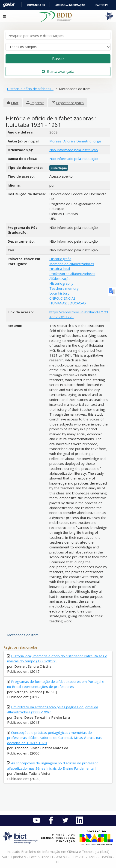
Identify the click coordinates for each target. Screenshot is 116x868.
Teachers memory (64, 288)
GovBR (9, 5)
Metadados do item (23, 635)
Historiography (61, 283)
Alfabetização (60, 278)
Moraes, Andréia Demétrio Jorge (75, 141)
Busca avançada (58, 71)
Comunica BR (36, 5)
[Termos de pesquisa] (58, 36)
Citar (15, 103)
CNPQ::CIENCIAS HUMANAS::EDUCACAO (68, 301)
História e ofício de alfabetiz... (30, 89)
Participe (102, 5)
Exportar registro (70, 103)
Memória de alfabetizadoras (72, 264)
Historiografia (60, 259)
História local (60, 269)
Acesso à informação (70, 5)
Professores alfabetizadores (72, 274)
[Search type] (58, 47)
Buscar (58, 59)
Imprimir (37, 103)
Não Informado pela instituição (74, 150)
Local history (59, 293)
